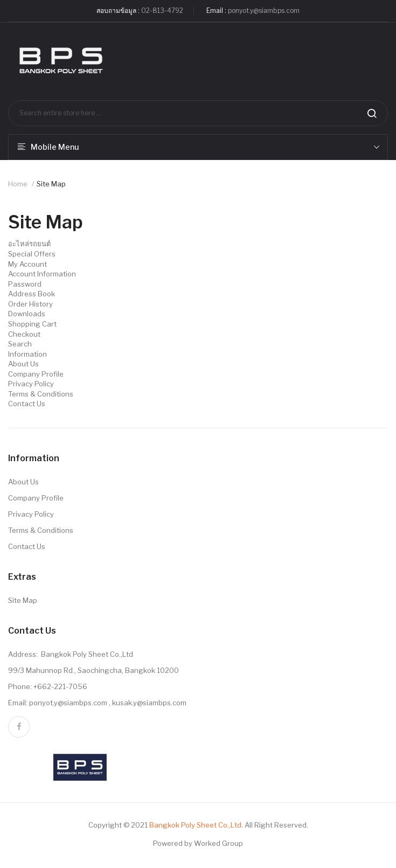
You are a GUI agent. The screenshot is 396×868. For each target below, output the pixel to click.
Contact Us (27, 404)
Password (25, 284)
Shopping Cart (32, 324)
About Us (23, 364)
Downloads (27, 314)
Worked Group (218, 843)
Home (18, 184)
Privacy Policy (31, 384)
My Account (27, 264)
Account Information (42, 274)
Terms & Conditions (41, 394)
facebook (19, 727)
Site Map (51, 184)
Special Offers (32, 254)
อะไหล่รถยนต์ (29, 244)
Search (20, 344)
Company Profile (36, 374)
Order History (30, 304)
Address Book (32, 294)
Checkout (24, 334)
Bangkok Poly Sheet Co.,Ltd (195, 825)
